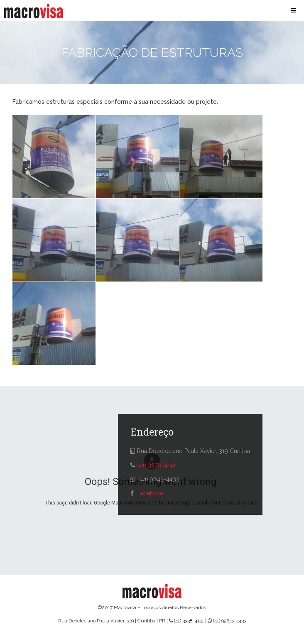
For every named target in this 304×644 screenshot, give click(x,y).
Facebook (151, 493)
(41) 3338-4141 (156, 465)
